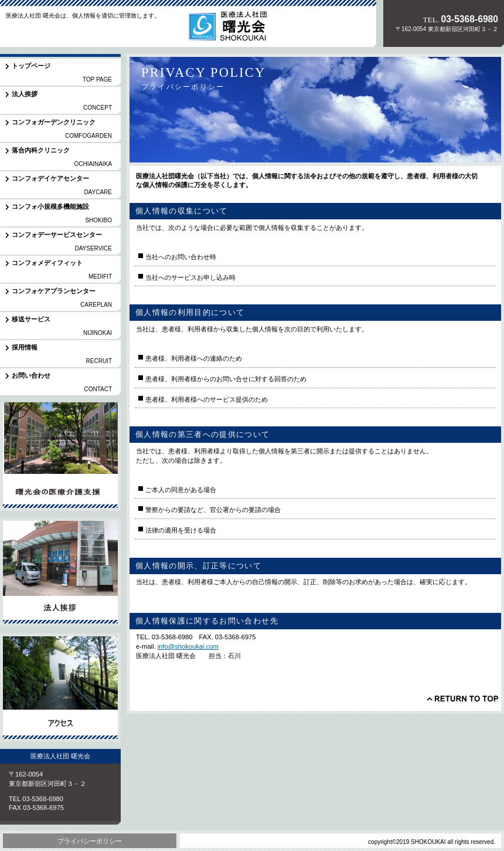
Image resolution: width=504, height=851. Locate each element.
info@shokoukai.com (188, 646)
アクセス (60, 688)
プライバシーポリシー (90, 841)
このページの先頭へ (462, 699)
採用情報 (60, 572)
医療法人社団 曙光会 (81, 32)
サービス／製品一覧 (60, 457)
